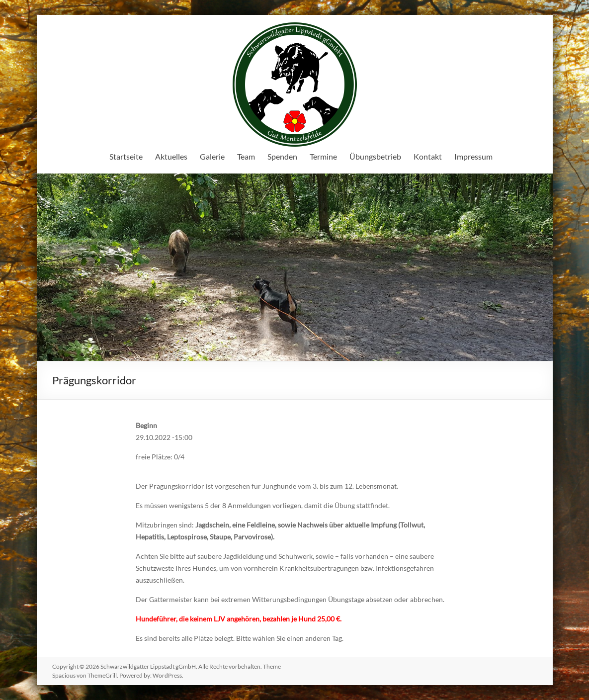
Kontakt (428, 156)
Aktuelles (171, 156)
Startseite (126, 156)
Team (246, 156)
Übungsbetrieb (375, 156)
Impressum (473, 156)
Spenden (282, 156)
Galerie (212, 156)
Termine (323, 156)
